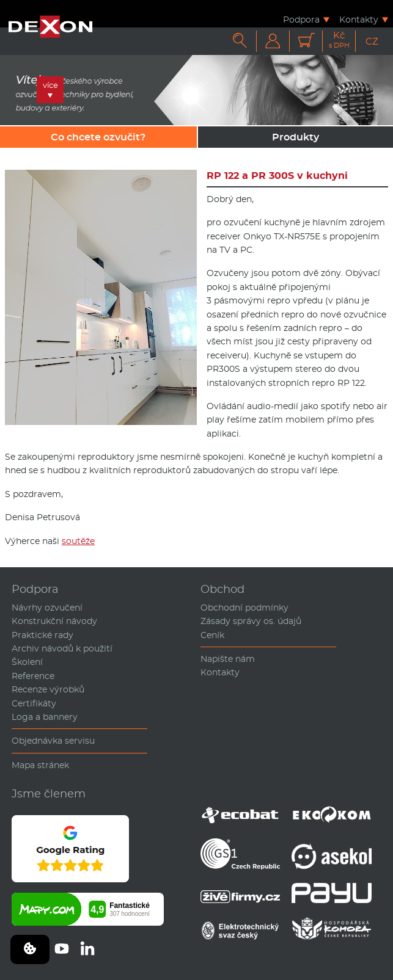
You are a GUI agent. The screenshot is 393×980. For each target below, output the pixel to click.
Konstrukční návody (54, 621)
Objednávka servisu (53, 741)
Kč (339, 40)
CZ (372, 41)
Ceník (212, 635)
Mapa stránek (40, 765)
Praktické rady (42, 635)
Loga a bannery (45, 717)
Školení (27, 662)
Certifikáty (34, 703)
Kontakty (359, 19)
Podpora (301, 19)
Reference (33, 676)
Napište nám (228, 659)
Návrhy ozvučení (47, 608)
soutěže (78, 541)
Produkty (296, 137)
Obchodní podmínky (244, 608)
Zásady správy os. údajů (251, 621)
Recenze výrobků (48, 689)
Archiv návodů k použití (62, 648)
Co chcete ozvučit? (98, 137)
